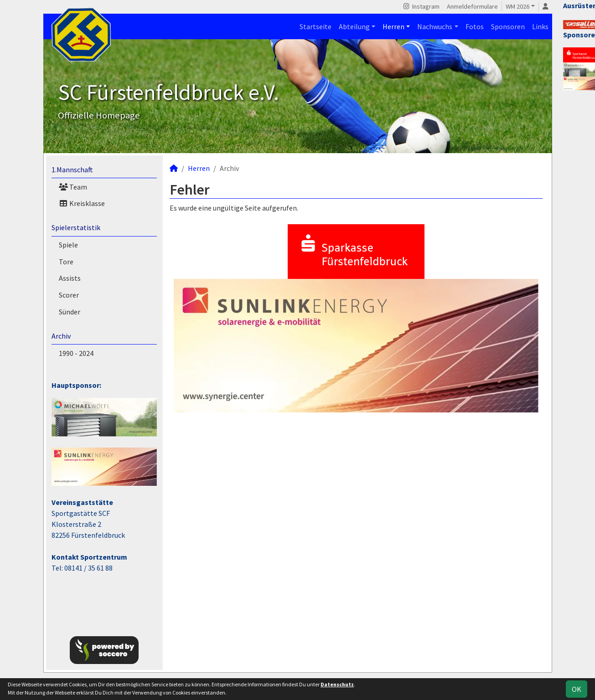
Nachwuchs (435, 26)
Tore (66, 262)
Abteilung (354, 26)
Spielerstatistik (76, 227)
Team (73, 187)
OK (577, 689)
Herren (393, 26)
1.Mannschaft (72, 170)
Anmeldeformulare (472, 6)
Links (540, 26)
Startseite (316, 26)
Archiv (61, 336)
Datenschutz (337, 684)
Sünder (70, 312)
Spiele (68, 245)
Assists (70, 278)
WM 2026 (517, 6)
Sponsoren (508, 26)
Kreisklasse (82, 203)
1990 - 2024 (76, 353)
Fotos (475, 26)
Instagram (421, 6)
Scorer (69, 295)
